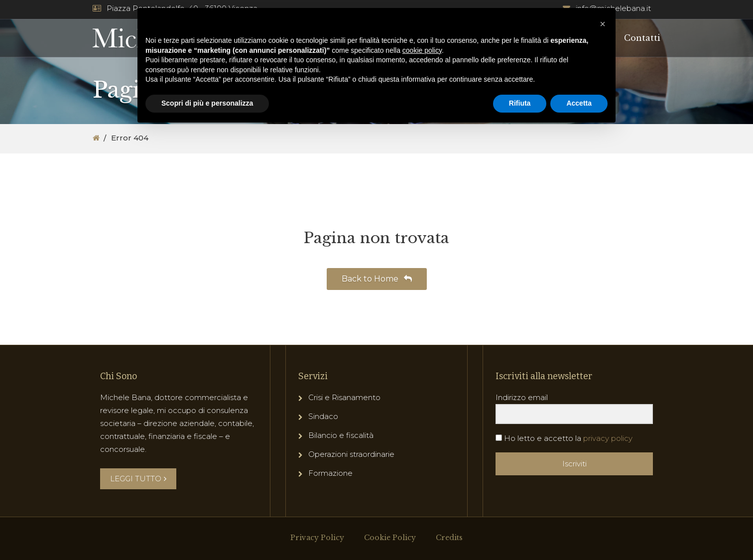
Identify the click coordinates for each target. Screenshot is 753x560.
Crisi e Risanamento (344, 397)
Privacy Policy (317, 538)
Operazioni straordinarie (351, 454)
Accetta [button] (579, 103)
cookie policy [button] (422, 50)
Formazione (330, 473)
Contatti (642, 38)
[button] (603, 24)
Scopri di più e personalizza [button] (207, 103)
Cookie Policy (390, 538)
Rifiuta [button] (520, 103)
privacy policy (608, 438)
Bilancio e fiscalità (341, 435)
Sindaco (323, 416)
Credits (449, 538)
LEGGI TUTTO (138, 479)
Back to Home (377, 279)
